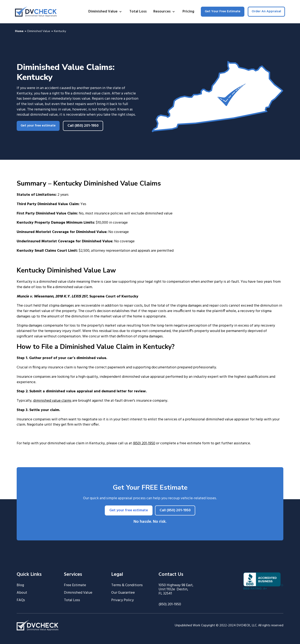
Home (19, 31)
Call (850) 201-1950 (83, 126)
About (22, 593)
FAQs (21, 600)
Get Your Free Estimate (223, 11)
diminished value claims (52, 401)
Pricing (188, 12)
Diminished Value (39, 31)
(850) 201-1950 (144, 443)
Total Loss (138, 12)
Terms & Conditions (127, 585)
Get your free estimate (38, 126)
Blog (20, 585)
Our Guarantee (123, 593)
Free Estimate (75, 585)
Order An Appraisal (266, 11)
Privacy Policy (122, 600)
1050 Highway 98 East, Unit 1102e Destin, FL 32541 (176, 590)
